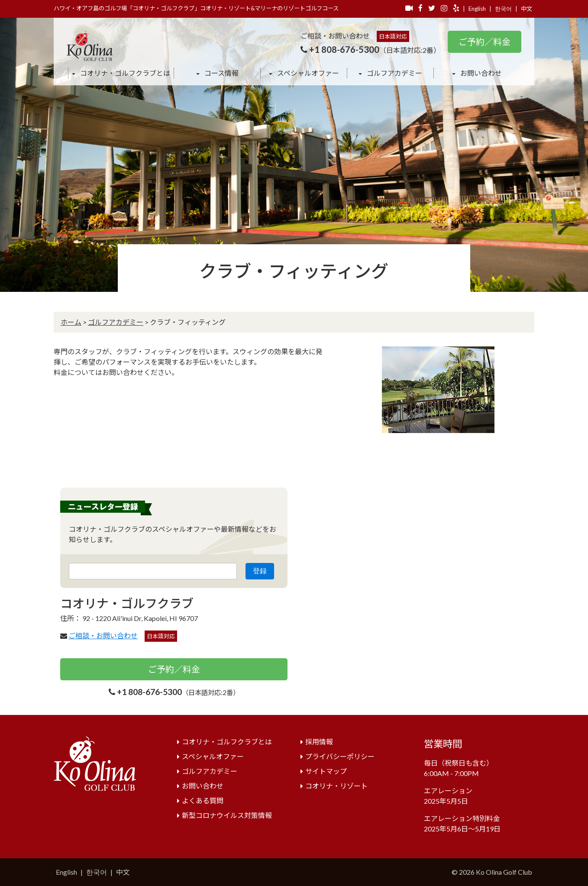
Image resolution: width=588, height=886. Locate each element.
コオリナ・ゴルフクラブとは (124, 73)
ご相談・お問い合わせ (103, 635)
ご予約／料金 (485, 42)
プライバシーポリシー (340, 756)
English (477, 9)
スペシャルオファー (307, 73)
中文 (527, 9)
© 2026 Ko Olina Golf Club (492, 872)
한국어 (503, 9)
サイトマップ (326, 771)
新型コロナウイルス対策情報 (227, 815)
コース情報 (221, 73)
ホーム (71, 322)
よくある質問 (203, 800)
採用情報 (319, 742)
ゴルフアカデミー (394, 73)
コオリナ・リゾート (336, 786)
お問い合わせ (480, 73)
